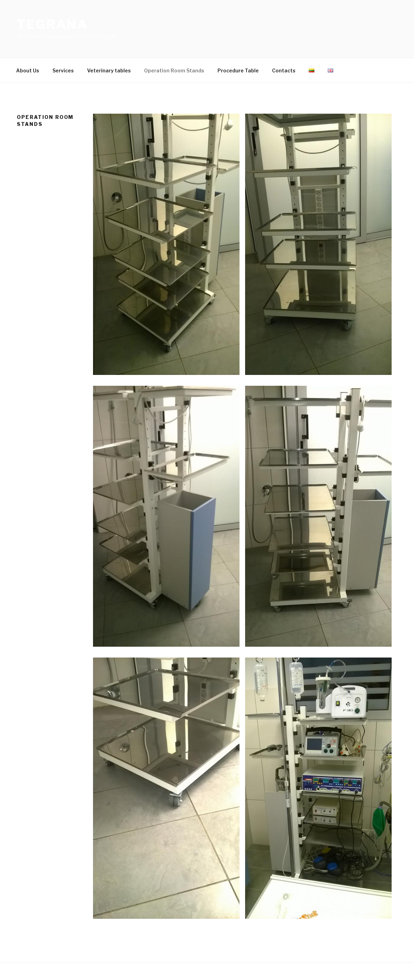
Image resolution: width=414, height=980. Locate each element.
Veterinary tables (109, 70)
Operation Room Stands (174, 70)
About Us (28, 70)
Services (63, 70)
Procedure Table (238, 70)
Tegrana (52, 24)
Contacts (284, 70)
